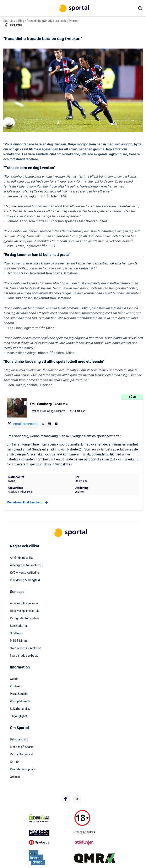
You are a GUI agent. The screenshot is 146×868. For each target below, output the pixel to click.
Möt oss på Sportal (22, 747)
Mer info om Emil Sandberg (28, 503)
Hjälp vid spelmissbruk (24, 611)
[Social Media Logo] (66, 799)
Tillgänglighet (19, 716)
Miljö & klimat (18, 641)
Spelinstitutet (18, 626)
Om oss (15, 777)
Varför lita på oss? (22, 755)
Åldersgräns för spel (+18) (27, 565)
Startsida (9, 21)
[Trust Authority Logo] (50, 833)
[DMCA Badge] (50, 818)
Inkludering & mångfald (25, 580)
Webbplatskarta (20, 701)
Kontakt (15, 687)
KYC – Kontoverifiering (25, 573)
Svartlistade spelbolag (24, 656)
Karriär (14, 762)
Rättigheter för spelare (24, 618)
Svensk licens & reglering (26, 648)
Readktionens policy (23, 769)
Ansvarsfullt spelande (24, 604)
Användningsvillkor (22, 558)
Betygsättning (19, 740)
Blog (21, 21)
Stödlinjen (16, 633)
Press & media (19, 694)
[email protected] (25, 424)
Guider (14, 679)
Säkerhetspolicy (20, 709)
